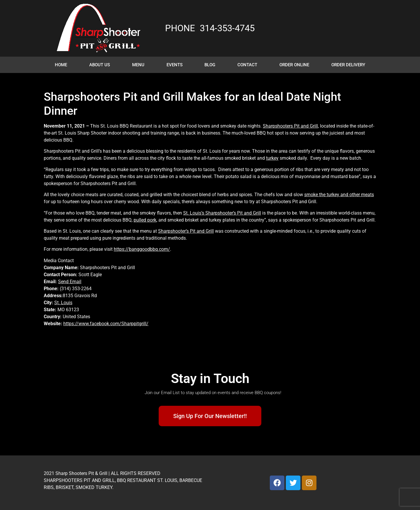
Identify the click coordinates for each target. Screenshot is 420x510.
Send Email (70, 282)
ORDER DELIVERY (348, 65)
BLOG (210, 65)
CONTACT (247, 65)
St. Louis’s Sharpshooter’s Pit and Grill (222, 213)
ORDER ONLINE (294, 65)
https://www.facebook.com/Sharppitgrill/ (106, 324)
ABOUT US (100, 65)
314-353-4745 (227, 28)
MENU (138, 65)
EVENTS (175, 65)
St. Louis (63, 303)
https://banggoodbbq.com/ (142, 249)
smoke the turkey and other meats (339, 195)
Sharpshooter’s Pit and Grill (186, 231)
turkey (272, 158)
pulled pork (145, 220)
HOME (61, 65)
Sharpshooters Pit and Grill (290, 126)
